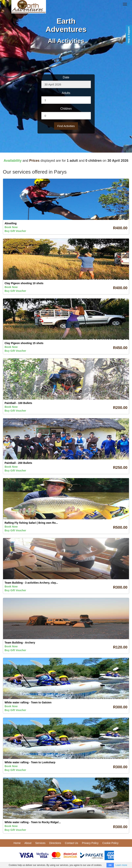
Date (66, 77)
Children (66, 109)
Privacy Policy (90, 843)
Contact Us (72, 843)
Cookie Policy (110, 843)
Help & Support (129, 35)
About (28, 843)
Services (40, 843)
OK (110, 865)
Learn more (121, 865)
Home (17, 843)
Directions (55, 843)
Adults (66, 93)
